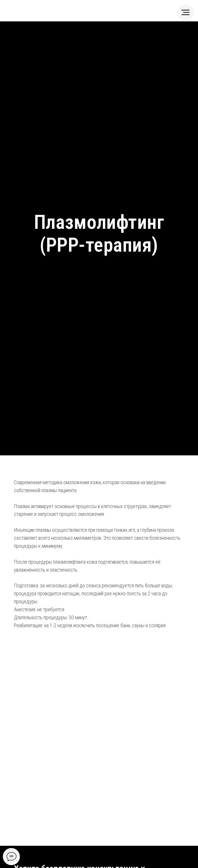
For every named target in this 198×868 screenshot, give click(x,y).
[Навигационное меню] (186, 13)
